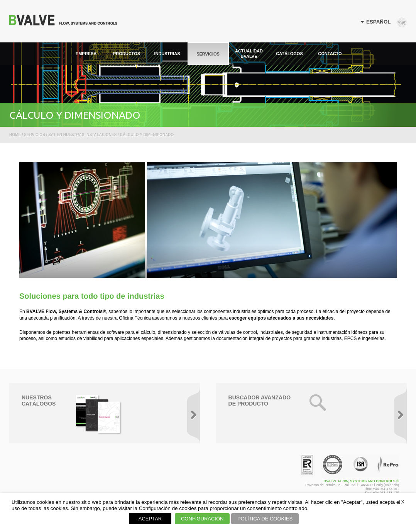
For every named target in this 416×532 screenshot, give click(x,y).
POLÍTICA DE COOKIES (265, 519)
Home (15, 135)
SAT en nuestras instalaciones (82, 135)
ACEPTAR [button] (150, 519)
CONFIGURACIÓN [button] (202, 519)
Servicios (34, 135)
